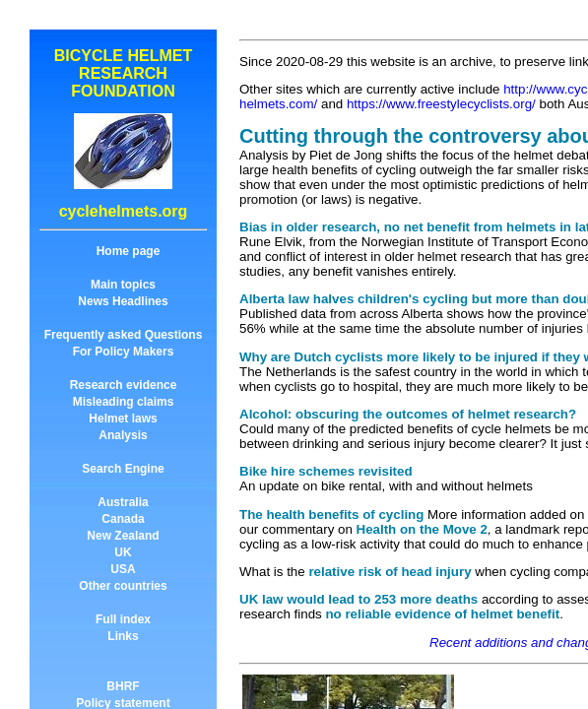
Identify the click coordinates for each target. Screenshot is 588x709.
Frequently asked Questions (124, 335)
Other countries (123, 586)
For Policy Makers (124, 352)
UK (123, 552)
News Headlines (123, 301)
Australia (123, 502)
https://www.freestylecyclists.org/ (441, 104)
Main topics (123, 285)
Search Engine (123, 469)
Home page (129, 251)
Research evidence (124, 385)
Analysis (123, 435)
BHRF (123, 686)
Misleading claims (124, 402)
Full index (123, 619)
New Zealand (123, 536)
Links (123, 636)
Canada (123, 519)
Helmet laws (123, 419)
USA (123, 569)
